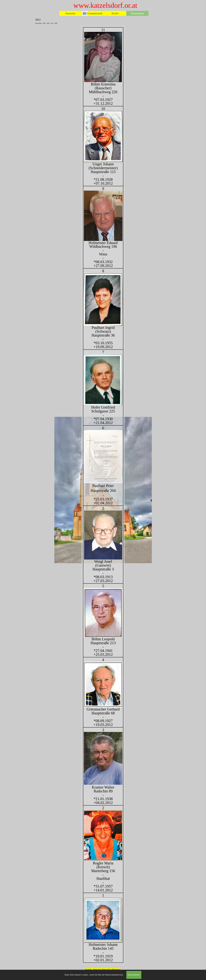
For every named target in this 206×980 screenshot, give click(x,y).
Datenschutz (107, 969)
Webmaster (116, 969)
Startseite (70, 13)
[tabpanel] (103, 495)
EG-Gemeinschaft (93, 13)
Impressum (97, 969)
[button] (103, 835)
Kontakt (89, 969)
